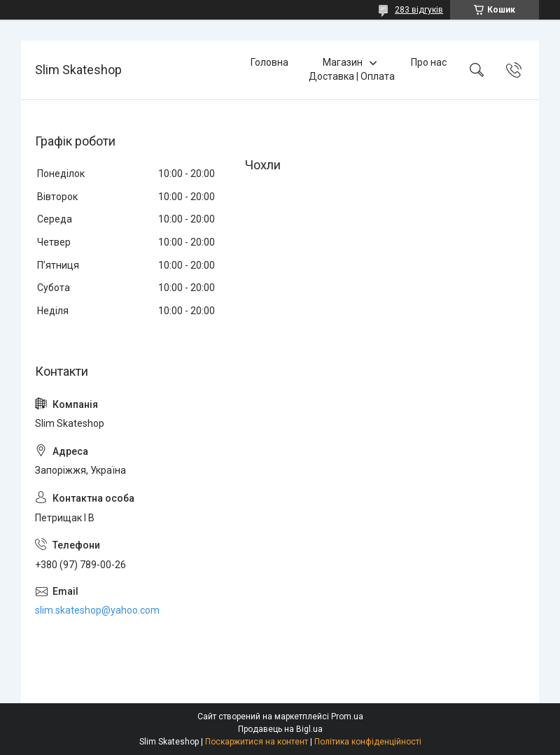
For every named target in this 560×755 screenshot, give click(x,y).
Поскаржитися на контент (257, 742)
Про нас (429, 62)
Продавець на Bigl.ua (280, 729)
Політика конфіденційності (368, 742)
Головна (269, 62)
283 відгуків (419, 10)
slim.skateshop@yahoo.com (97, 610)
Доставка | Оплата (352, 76)
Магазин (343, 62)
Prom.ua (347, 717)
